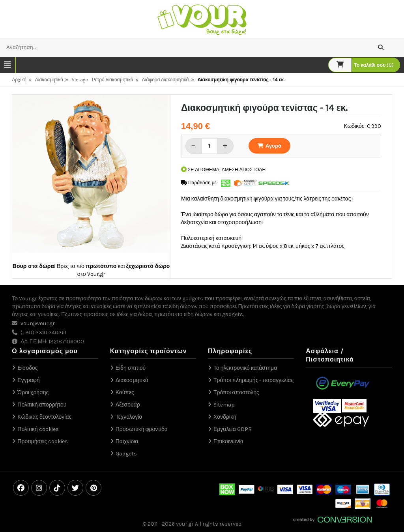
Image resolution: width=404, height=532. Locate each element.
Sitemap (224, 405)
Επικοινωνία (228, 441)
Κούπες (125, 392)
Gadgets (126, 454)
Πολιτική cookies (38, 429)
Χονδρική (225, 417)
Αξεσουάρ (128, 405)
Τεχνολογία (129, 417)
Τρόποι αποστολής (236, 392)
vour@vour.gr (38, 323)
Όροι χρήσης (33, 392)
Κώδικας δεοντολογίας (44, 417)
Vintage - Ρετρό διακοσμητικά (103, 80)
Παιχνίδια (127, 441)
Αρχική (19, 80)
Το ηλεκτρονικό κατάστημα (245, 368)
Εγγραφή (28, 380)
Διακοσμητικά (49, 80)
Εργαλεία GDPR (233, 429)
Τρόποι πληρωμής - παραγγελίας (253, 380)
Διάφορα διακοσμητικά (166, 80)
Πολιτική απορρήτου (42, 405)
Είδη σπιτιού (131, 368)
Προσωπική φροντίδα (142, 429)
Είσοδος (27, 368)
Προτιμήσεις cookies (43, 441)
